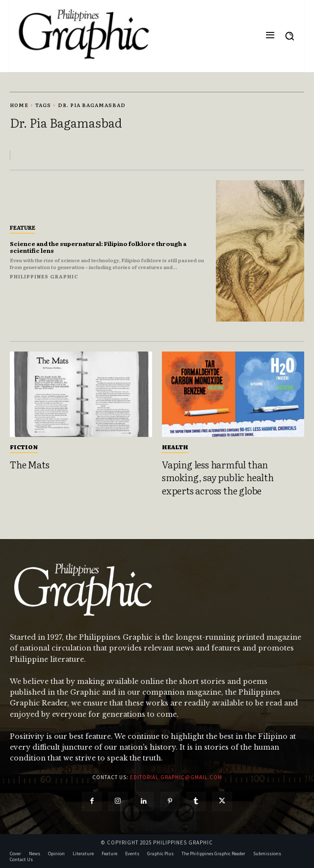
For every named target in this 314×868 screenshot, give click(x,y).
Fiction (24, 447)
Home (19, 105)
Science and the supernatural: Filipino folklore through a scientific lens (98, 247)
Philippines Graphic (44, 276)
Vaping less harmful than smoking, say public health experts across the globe (218, 477)
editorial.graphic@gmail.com (176, 777)
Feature (23, 227)
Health (175, 447)
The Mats (29, 464)
